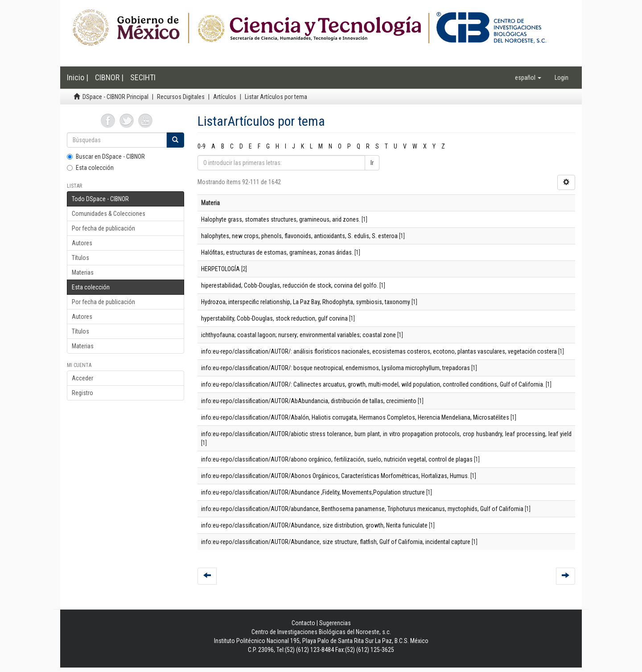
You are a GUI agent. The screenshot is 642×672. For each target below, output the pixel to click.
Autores (82, 243)
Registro (82, 393)
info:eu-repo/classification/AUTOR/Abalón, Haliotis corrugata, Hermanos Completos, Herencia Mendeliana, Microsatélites (355, 417)
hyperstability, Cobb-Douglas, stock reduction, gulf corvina (274, 318)
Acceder (82, 378)
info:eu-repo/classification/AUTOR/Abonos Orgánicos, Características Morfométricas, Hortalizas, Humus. (335, 476)
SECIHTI (143, 77)
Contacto (303, 623)
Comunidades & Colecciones (109, 214)
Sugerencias (335, 623)
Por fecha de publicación (103, 228)
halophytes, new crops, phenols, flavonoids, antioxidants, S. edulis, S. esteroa (299, 236)
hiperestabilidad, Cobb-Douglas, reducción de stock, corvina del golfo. (290, 285)
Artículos (225, 97)
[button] (528, 78)
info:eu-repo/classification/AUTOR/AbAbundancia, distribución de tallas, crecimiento (309, 401)
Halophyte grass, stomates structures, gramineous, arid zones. (281, 219)
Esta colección (90, 168)
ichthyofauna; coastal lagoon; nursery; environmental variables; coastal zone (298, 335)
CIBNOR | (109, 77)
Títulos (80, 258)
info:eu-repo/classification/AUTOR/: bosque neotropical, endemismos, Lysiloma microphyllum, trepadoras (335, 368)
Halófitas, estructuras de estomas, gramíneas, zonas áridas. (277, 252)
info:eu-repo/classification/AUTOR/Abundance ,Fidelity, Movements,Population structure (313, 492)
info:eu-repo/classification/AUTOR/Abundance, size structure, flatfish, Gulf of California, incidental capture (336, 542)
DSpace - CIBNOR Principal (115, 97)
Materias (83, 272)
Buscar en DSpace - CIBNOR (106, 157)
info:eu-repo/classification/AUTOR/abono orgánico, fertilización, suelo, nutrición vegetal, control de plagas (337, 459)
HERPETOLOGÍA (220, 269)
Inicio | (78, 77)
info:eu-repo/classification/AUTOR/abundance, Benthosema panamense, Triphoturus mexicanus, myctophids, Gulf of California (362, 509)
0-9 (202, 146)
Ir (372, 163)
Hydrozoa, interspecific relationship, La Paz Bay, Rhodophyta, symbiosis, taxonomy (306, 302)
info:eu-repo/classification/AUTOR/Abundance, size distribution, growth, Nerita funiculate (314, 525)
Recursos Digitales (181, 97)
